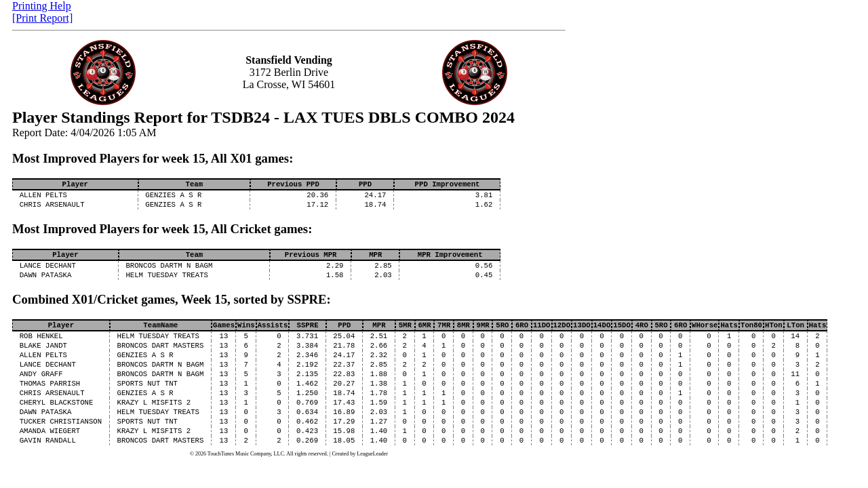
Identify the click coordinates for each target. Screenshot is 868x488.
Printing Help (42, 6)
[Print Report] (42, 18)
